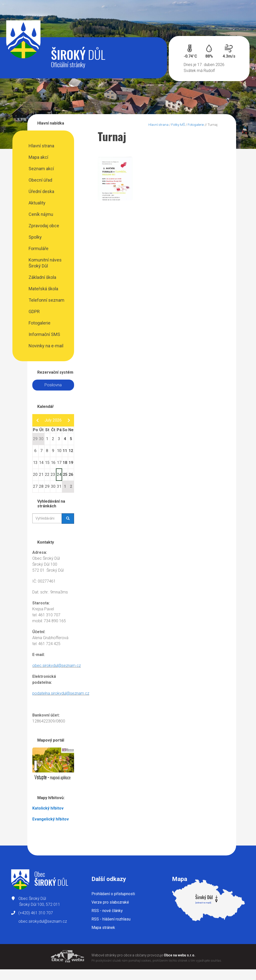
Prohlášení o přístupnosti (113, 894)
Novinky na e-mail (46, 346)
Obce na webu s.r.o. (180, 955)
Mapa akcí (38, 157)
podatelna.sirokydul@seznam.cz (61, 693)
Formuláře (39, 248)
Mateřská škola (43, 289)
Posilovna (53, 385)
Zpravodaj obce (44, 226)
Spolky (35, 237)
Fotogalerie (40, 323)
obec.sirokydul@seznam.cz (57, 666)
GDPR (34, 311)
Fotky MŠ (178, 125)
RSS (107, 911)
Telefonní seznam (46, 300)
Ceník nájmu (41, 214)
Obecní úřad (40, 180)
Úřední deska (41, 191)
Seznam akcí (41, 169)
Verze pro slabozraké (110, 902)
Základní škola (42, 277)
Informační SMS (44, 334)
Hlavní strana (41, 146)
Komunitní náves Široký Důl (45, 263)
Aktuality (37, 203)
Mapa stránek (103, 928)
